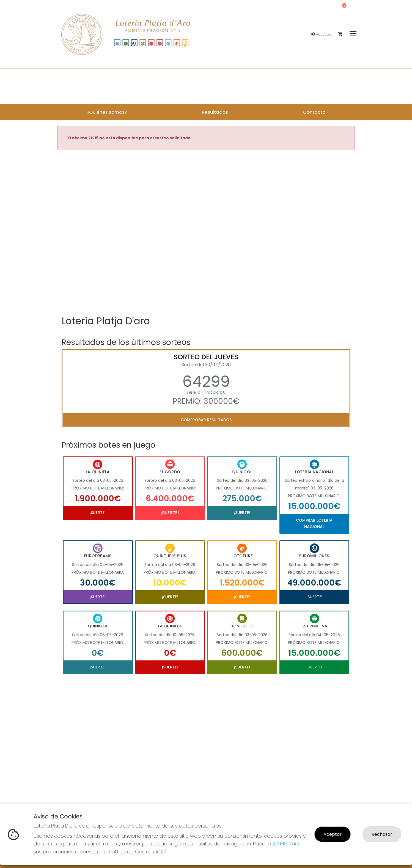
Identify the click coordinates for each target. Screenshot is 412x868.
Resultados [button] (215, 112)
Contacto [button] (314, 112)
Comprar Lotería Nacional (314, 523)
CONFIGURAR (285, 844)
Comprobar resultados (206, 420)
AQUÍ (161, 852)
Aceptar (333, 834)
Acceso (322, 34)
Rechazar (382, 834)
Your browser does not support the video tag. (206, 233)
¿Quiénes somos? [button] (107, 112)
